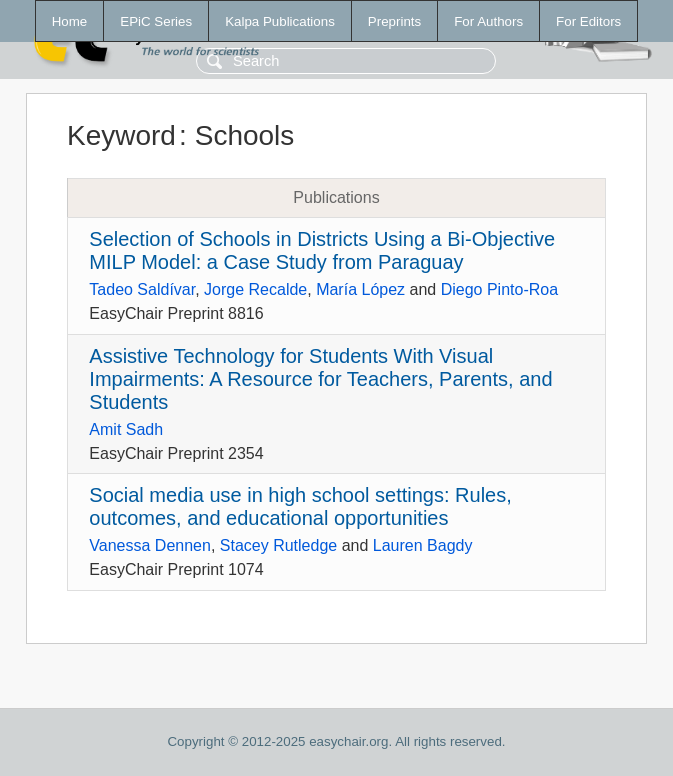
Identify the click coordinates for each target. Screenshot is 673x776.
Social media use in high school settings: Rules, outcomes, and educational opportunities (300, 506)
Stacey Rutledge (278, 545)
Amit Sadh (126, 429)
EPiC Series (156, 21)
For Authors (488, 21)
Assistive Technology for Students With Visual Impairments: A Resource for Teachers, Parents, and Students (320, 379)
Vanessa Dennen (150, 545)
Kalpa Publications (280, 21)
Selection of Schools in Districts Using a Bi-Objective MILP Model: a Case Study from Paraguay (322, 250)
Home (70, 21)
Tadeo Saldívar (142, 289)
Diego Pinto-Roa (499, 289)
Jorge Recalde (255, 289)
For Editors (588, 21)
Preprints (394, 21)
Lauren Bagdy (423, 545)
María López (360, 289)
